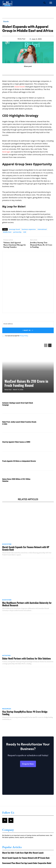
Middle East (7, 232)
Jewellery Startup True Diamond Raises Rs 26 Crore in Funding (41, 245)
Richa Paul (21, 39)
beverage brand (14, 229)
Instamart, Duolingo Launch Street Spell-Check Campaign (18, 404)
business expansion (29, 229)
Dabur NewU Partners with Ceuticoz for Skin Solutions (27, 658)
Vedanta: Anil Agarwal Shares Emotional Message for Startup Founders (15, 245)
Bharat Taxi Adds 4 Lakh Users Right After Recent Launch (23, 853)
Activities (6, 656)
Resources (7, 709)
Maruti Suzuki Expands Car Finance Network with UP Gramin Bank (26, 548)
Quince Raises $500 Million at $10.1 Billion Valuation (16, 480)
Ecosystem (7, 544)
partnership (17, 232)
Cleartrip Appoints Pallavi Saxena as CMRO (16, 442)
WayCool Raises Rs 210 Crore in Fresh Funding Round (26, 383)
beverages (6, 152)
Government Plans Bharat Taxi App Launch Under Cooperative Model (27, 863)
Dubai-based (19, 87)
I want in (28, 330)
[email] (28, 324)
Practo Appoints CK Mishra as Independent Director (19, 461)
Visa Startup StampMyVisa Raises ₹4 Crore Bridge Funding (25, 713)
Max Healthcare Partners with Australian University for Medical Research (27, 604)
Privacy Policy (24, 336)
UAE (25, 232)
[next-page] (50, 345)
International (42, 229)
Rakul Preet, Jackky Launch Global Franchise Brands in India (19, 423)
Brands (6, 22)
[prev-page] (46, 345)
